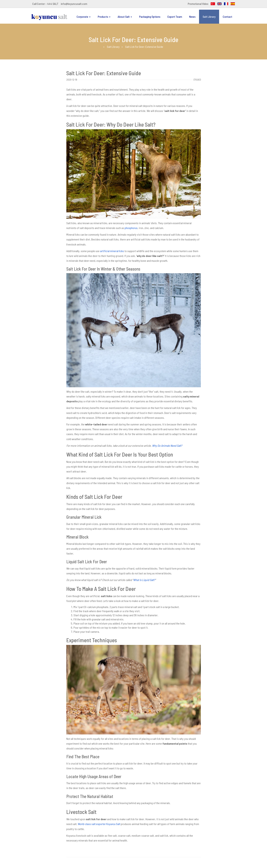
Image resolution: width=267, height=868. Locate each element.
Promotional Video (198, 4)
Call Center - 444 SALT (45, 4)
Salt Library (209, 17)
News (192, 17)
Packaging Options (150, 17)
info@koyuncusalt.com (74, 4)
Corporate (84, 17)
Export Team (175, 17)
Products (104, 17)
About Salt (125, 17)
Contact (227, 17)
